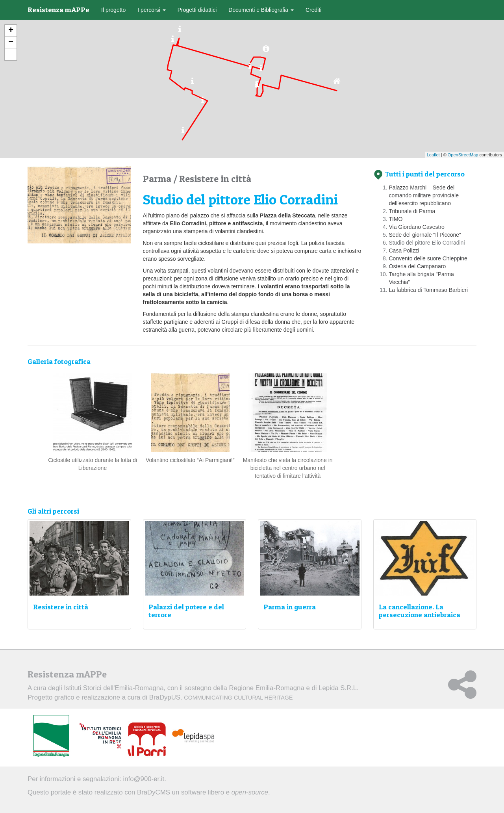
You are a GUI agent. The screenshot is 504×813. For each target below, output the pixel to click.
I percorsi (151, 10)
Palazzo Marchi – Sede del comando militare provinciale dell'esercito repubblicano (424, 195)
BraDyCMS (154, 792)
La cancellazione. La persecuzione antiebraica (420, 611)
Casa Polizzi (404, 251)
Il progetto (113, 10)
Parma (158, 179)
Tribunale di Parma (412, 211)
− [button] (11, 43)
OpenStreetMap (463, 155)
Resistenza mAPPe (58, 10)
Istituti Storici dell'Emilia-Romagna (114, 688)
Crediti (313, 10)
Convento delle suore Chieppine (428, 258)
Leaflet (433, 155)
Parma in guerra (290, 607)
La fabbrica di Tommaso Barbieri (429, 290)
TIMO (396, 219)
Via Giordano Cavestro (417, 227)
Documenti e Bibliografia (261, 10)
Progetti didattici (197, 10)
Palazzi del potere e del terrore (186, 611)
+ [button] (11, 31)
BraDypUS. (221, 697)
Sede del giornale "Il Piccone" (425, 235)
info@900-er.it (144, 779)
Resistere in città (215, 179)
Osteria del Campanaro (418, 266)
